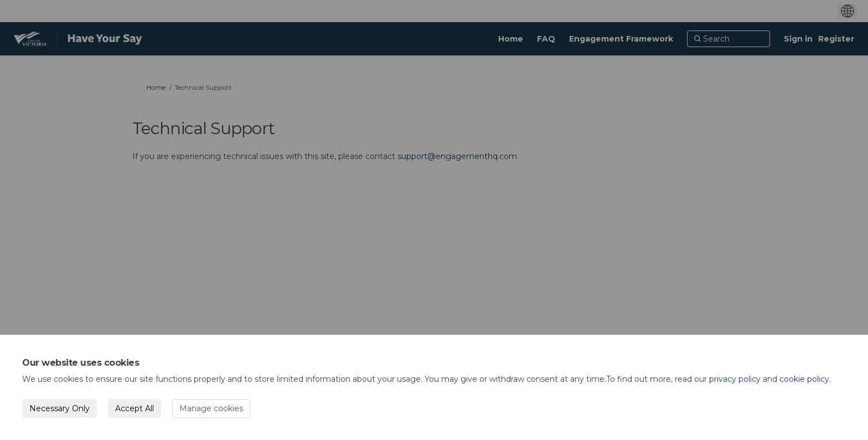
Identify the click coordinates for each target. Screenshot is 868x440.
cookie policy (804, 379)
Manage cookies (211, 408)
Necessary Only (60, 408)
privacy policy (735, 379)
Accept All (135, 408)
